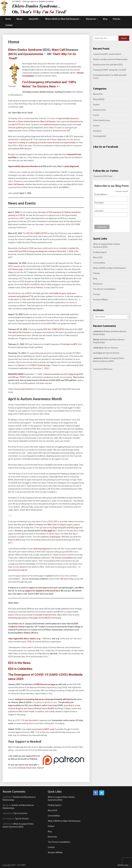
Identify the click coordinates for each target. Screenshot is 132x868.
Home (8, 19)
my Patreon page (16, 269)
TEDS (29, 642)
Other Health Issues (102, 120)
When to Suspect (36, 525)
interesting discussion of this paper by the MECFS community (35, 618)
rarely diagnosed (71, 166)
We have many (67, 579)
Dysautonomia (33, 54)
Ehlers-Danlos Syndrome (29, 121)
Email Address (101, 194)
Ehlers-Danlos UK (26, 633)
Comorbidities (99, 263)
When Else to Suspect (57, 525)
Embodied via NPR (69, 344)
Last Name (99, 211)
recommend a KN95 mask (43, 729)
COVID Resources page (44, 684)
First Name (99, 203)
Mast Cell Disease (48, 121)
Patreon (34, 759)
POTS (18, 125)
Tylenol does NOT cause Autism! (107, 54)
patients (16, 149)
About (19, 19)
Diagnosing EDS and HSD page (66, 528)
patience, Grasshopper (51, 537)
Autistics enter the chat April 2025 (108, 65)
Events (96, 115)
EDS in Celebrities (20, 669)
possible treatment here (46, 615)
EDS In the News (19, 663)
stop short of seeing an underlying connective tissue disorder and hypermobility (42, 143)
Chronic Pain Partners (23, 389)
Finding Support (100, 252)
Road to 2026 (14, 540)
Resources (91, 19)
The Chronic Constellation (62, 558)
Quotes (96, 126)
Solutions (97, 131)
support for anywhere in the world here (42, 591)
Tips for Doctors (111, 348)
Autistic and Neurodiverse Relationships (110, 59)
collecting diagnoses (42, 549)
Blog (105, 19)
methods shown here (27, 768)
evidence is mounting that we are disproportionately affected (43, 699)
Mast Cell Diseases (16, 184)
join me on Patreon (35, 288)
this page (48, 531)
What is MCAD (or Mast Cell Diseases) (62, 19)
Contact (9, 25)
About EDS (33, 19)
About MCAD (99, 99)
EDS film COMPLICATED (36, 233)
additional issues (51, 125)
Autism (96, 105)
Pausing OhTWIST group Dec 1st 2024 (110, 70)
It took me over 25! (61, 131)
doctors (28, 149)
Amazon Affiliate (101, 300)
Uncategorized (100, 136)
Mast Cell (58, 50)
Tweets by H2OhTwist (103, 176)
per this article (31, 720)
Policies (117, 19)
